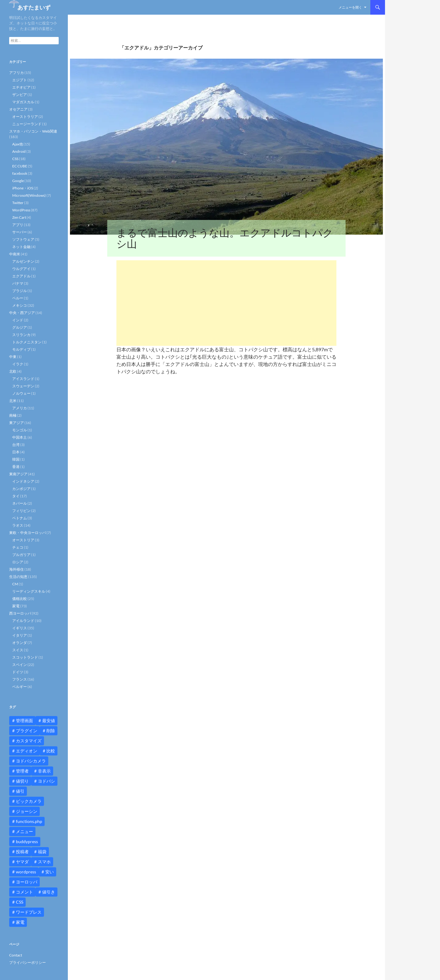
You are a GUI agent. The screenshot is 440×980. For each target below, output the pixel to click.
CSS (15, 159)
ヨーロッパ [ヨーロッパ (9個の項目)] (27, 882)
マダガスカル (23, 102)
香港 (16, 467)
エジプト (20, 80)
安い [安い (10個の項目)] (50, 872)
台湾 (16, 445)
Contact (16, 955)
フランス (20, 679)
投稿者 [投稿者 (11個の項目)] (22, 852)
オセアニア (18, 109)
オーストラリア (25, 117)
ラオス (18, 525)
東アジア (16, 423)
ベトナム (20, 518)
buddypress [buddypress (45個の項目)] (27, 841)
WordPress (21, 210)
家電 (16, 606)
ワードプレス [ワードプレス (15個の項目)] (29, 912)
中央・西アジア (22, 313)
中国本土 (20, 437)
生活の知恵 (18, 577)
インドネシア (23, 481)
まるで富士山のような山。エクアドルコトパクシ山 (225, 238)
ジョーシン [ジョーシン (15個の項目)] (27, 811)
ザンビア (20, 95)
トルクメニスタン (27, 342)
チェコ (18, 547)
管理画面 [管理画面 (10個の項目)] (24, 720)
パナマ (18, 283)
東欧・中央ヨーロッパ (28, 533)
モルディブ (21, 349)
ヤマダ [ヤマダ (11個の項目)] (22, 862)
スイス (18, 650)
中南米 (15, 254)
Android (19, 151)
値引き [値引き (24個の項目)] (49, 892)
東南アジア (18, 474)
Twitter (18, 203)
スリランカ (21, 335)
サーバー (20, 232)
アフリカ (16, 73)
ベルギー (20, 687)
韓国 (16, 459)
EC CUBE (20, 166)
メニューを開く (350, 7)
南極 (13, 415)
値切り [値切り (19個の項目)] (22, 781)
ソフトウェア (23, 239)
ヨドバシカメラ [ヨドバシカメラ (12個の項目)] (31, 761)
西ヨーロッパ (20, 613)
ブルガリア (21, 555)
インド (18, 320)
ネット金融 (21, 247)
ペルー (18, 298)
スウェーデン (23, 386)
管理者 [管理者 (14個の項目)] (22, 771)
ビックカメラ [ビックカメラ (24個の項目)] (29, 801)
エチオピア (21, 87)
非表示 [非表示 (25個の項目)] (44, 771)
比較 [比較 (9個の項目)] (51, 751)
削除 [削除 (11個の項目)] (51, 731)
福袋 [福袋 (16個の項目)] (42, 852)
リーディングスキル (29, 591)
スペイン (20, 665)
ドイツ (18, 672)
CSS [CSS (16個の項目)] (20, 902)
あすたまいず (34, 7)
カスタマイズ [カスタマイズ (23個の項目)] (29, 741)
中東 (13, 357)
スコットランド (25, 657)
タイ (16, 496)
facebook (20, 173)
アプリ (18, 225)
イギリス (20, 628)
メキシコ (20, 305)
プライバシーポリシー (28, 962)
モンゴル (20, 430)
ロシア (18, 562)
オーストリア (23, 540)
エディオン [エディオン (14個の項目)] (27, 751)
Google (18, 181)
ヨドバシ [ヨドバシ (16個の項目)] (46, 781)
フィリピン (21, 511)
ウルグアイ (21, 269)
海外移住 (16, 569)
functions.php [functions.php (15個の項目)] (29, 821)
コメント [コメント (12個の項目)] (24, 892)
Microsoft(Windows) (29, 195)
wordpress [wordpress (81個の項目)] (26, 872)
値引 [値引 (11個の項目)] (20, 791)
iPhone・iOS (23, 188)
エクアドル (21, 276)
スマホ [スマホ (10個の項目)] (44, 862)
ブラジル (20, 291)
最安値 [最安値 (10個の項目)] (49, 720)
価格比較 (20, 599)
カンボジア (21, 489)
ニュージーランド (27, 124)
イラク (18, 364)
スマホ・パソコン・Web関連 (33, 131)
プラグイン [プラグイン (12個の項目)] (27, 731)
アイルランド (23, 621)
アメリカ (20, 408)
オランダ (20, 643)
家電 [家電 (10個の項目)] (20, 922)
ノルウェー (21, 393)
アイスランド (23, 379)
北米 (13, 401)
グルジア (20, 327)
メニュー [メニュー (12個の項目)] (24, 831)
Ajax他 (18, 144)
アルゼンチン (23, 261)
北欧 (13, 371)
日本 (16, 452)
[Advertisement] (226, 303)
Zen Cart (19, 217)
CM (15, 584)
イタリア (20, 635)
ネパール (20, 503)
